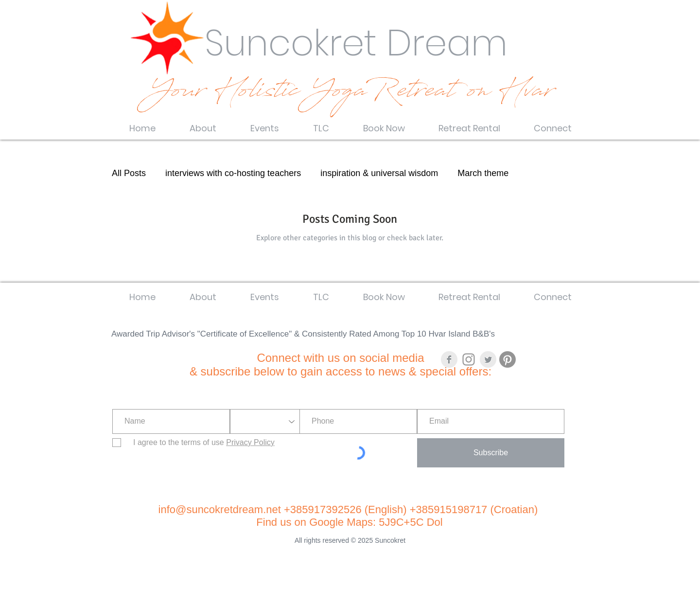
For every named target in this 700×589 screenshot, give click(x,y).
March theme (483, 173)
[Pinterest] (507, 359)
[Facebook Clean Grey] (449, 359)
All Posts (129, 173)
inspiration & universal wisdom (379, 173)
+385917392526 (324, 509)
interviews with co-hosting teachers (233, 173)
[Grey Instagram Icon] (469, 359)
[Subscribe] (491, 453)
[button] (203, 124)
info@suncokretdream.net (220, 509)
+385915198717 (449, 509)
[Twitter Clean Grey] (488, 359)
